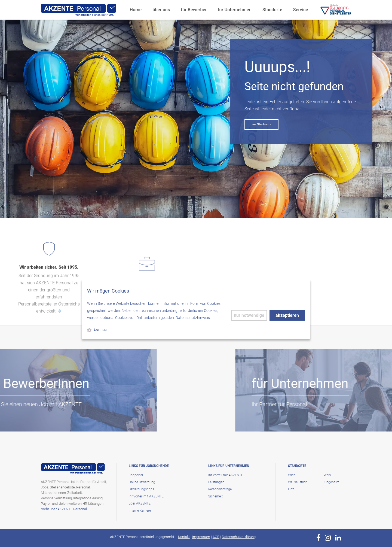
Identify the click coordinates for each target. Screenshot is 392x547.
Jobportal (136, 475)
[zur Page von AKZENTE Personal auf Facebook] (318, 538)
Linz (291, 489)
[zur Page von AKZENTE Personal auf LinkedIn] (338, 538)
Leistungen (216, 482)
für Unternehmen (235, 10)
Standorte (272, 10)
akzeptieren (287, 315)
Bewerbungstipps (141, 489)
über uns (161, 10)
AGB (216, 537)
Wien (292, 475)
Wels (327, 475)
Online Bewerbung (142, 482)
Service (301, 10)
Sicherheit (215, 496)
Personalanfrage (220, 489)
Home (136, 10)
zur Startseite (261, 124)
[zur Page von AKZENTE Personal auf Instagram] (328, 538)
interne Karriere (140, 510)
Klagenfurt (331, 482)
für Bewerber (194, 10)
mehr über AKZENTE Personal (64, 509)
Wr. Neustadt (297, 482)
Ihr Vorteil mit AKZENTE (146, 496)
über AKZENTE (140, 503)
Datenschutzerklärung (239, 537)
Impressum (201, 537)
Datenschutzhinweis (193, 318)
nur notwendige (249, 315)
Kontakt (184, 537)
